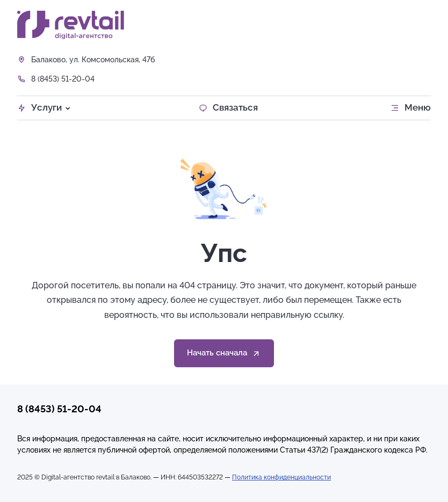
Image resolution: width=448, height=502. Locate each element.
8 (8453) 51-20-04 (63, 79)
